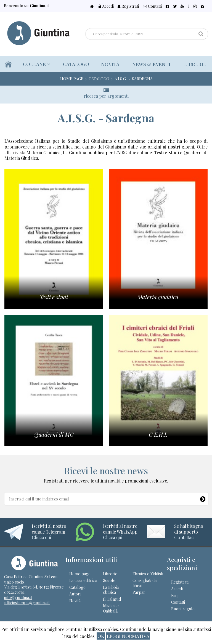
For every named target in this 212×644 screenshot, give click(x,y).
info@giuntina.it (18, 597)
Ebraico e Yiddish (148, 574)
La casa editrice (83, 580)
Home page (80, 574)
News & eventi (150, 64)
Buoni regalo (183, 609)
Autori (75, 594)
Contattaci (184, 537)
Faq (174, 595)
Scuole (109, 580)
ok (101, 636)
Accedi (131, 6)
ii (195, 6)
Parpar (139, 592)
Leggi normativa (128, 636)
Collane (35, 64)
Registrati (150, 6)
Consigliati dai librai (145, 583)
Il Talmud (112, 599)
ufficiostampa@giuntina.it (27, 603)
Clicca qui (41, 537)
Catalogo (73, 64)
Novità (108, 64)
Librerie (195, 64)
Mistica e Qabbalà (111, 608)
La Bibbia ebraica (111, 590)
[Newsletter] (203, 498)
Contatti (171, 6)
